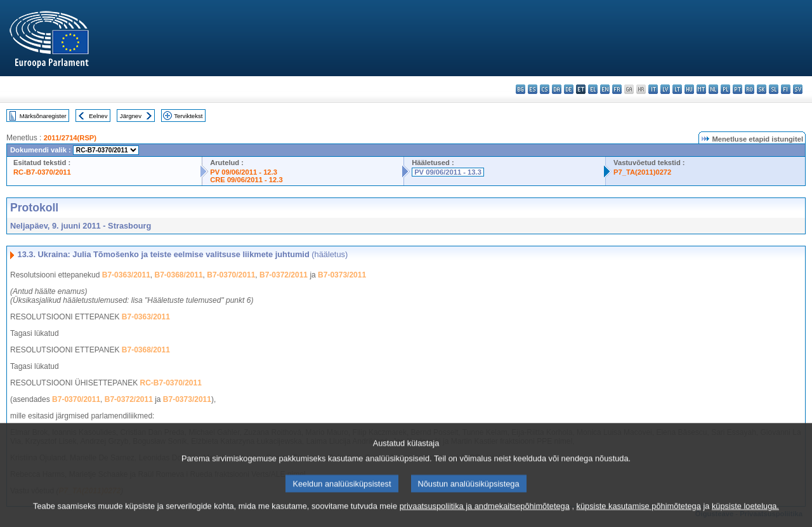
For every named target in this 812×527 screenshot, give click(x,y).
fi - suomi (786, 89)
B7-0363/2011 (126, 275)
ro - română (750, 89)
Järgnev (131, 116)
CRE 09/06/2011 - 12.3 (246, 180)
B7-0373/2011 (342, 275)
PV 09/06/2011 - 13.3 (448, 172)
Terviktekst (188, 116)
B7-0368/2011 (179, 275)
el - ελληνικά (593, 89)
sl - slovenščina (774, 89)
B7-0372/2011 (284, 275)
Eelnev (98, 116)
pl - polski (725, 89)
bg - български (521, 89)
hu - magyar (689, 89)
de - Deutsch (569, 89)
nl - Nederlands (713, 89)
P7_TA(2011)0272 (642, 172)
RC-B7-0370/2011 (42, 172)
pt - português (737, 89)
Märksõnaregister (43, 116)
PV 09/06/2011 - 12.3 (244, 172)
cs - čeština (545, 89)
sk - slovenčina (762, 89)
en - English (605, 89)
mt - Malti (701, 89)
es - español (533, 89)
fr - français (617, 89)
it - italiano (653, 89)
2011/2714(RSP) (70, 138)
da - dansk (557, 89)
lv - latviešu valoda (665, 89)
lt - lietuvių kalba (677, 89)
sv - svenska (798, 89)
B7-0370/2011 (231, 275)
